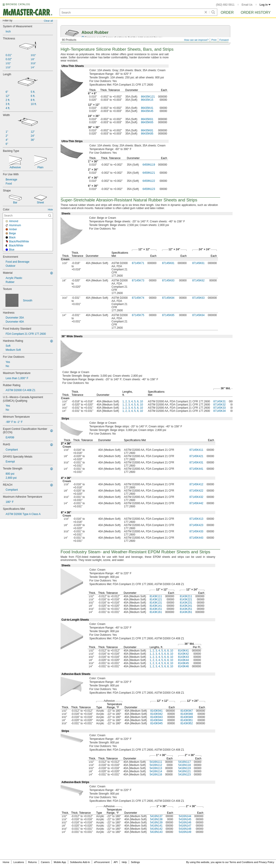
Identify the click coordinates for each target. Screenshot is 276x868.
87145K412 (196, 484)
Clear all (48, 21)
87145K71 (138, 263)
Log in (265, 5)
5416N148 (185, 829)
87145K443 (196, 538)
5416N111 (156, 762)
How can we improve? (196, 40)
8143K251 (186, 609)
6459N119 (149, 165)
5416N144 (185, 816)
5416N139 (156, 822)
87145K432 (196, 497)
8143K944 (157, 720)
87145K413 (196, 519)
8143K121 (156, 599)
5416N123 (184, 775)
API (116, 862)
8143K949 (187, 717)
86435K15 (147, 100)
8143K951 (187, 720)
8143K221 (186, 599)
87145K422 (196, 491)
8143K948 (187, 714)
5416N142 (156, 829)
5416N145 (185, 819)
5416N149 (185, 832)
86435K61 (147, 119)
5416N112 (156, 765)
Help (124, 862)
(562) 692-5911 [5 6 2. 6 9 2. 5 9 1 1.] (225, 5)
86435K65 (147, 122)
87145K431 (196, 462)
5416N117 (184, 762)
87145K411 (196, 450)
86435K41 (147, 108)
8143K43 (183, 657)
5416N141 (156, 826)
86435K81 (147, 130)
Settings (135, 862)
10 (141, 401)
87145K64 (198, 315)
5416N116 (156, 775)
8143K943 (157, 717)
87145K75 (138, 315)
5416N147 (185, 826)
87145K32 (220, 405)
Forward (224, 40)
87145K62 (198, 280)
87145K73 (138, 280)
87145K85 (168, 315)
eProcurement (102, 862)
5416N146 (185, 822)
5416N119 (184, 768)
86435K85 (147, 134)
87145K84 (168, 298)
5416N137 (156, 816)
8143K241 (186, 606)
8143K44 (183, 660)
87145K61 (198, 263)
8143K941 (157, 711)
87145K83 (168, 280)
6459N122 (149, 181)
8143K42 (183, 654)
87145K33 (220, 408)
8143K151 (156, 609)
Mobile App (60, 862)
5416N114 (156, 771)
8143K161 (156, 612)
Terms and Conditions (241, 862)
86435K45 (147, 111)
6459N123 (149, 189)
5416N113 (156, 768)
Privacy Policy (267, 862)
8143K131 (156, 603)
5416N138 (156, 819)
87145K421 (196, 456)
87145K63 (198, 298)
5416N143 (156, 832)
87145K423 (196, 525)
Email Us (247, 5)
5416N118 (184, 765)
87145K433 (196, 531)
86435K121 (148, 97)
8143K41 (183, 651)
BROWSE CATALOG (18, 4)
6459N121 (149, 173)
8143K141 (156, 606)
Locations (19, 862)
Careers (45, 862)
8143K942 (157, 714)
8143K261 (186, 612)
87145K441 (196, 469)
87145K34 (220, 411)
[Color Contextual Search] (28, 216)
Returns (33, 862)
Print (214, 40)
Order (227, 13)
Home (6, 862)
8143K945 (157, 723)
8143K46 (183, 666)
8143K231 (186, 603)
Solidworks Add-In (80, 862)
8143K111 (156, 596)
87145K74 (138, 298)
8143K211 (186, 596)
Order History (256, 13)
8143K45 (183, 663)
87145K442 (196, 503)
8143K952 (187, 723)
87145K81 (168, 263)
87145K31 (220, 401)
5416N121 (184, 771)
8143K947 (187, 711)
